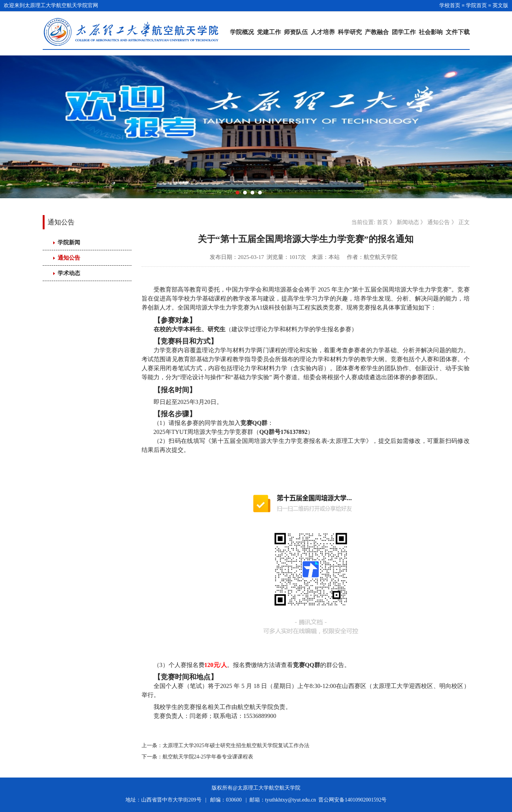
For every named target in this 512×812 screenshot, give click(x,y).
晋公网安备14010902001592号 (352, 800)
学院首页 (476, 5)
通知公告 (69, 258)
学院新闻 (69, 242)
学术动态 (69, 273)
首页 (382, 222)
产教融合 (377, 32)
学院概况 (242, 32)
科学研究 (350, 32)
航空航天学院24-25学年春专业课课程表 (208, 757)
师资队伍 (296, 32)
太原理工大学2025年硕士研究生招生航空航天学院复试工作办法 (236, 745)
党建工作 (269, 32)
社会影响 (431, 32)
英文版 (500, 5)
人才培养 (323, 32)
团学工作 (404, 32)
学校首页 (450, 5)
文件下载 (458, 32)
